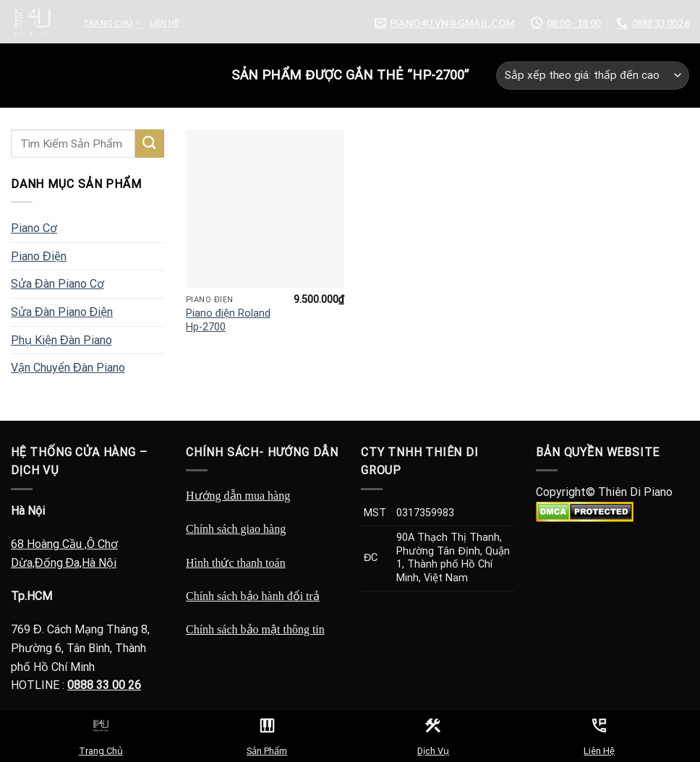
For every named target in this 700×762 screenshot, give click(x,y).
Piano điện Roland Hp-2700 (228, 320)
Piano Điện (39, 256)
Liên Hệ (165, 23)
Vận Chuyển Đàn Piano (68, 368)
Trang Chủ (113, 23)
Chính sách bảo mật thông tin (255, 629)
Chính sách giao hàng (236, 529)
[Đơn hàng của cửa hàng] (593, 76)
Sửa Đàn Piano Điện (62, 312)
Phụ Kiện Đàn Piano (61, 340)
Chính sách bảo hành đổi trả (253, 596)
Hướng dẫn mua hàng (238, 496)
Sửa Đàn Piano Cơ (57, 284)
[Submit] (150, 144)
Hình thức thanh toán (236, 563)
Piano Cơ (34, 228)
